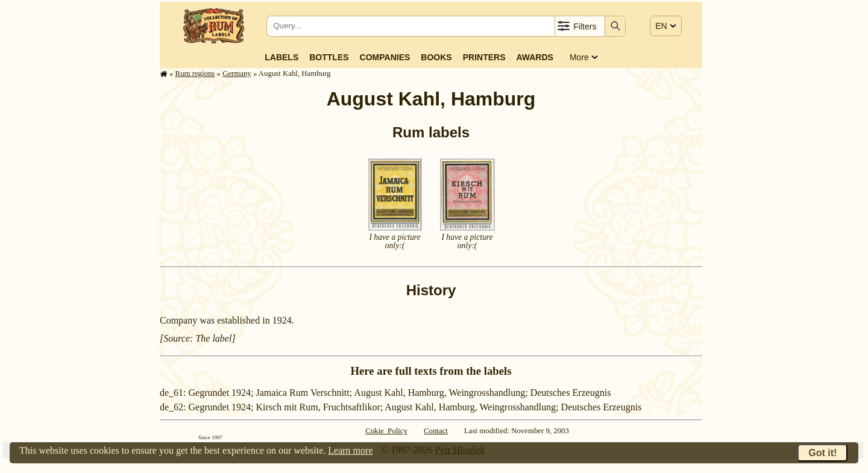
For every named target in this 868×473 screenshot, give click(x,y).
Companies (385, 57)
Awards (534, 57)
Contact (436, 431)
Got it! (822, 453)
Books (436, 57)
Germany (237, 74)
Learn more (350, 450)
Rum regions (195, 74)
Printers (484, 57)
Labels (281, 57)
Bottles (329, 57)
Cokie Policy (386, 431)
